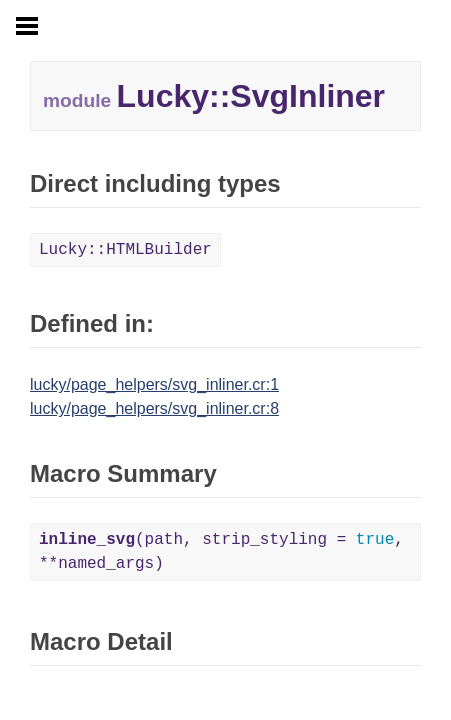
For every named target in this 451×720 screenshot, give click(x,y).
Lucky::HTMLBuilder (125, 250)
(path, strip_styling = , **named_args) (221, 552)
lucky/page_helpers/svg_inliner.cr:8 (154, 408)
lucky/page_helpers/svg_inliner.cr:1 (154, 384)
